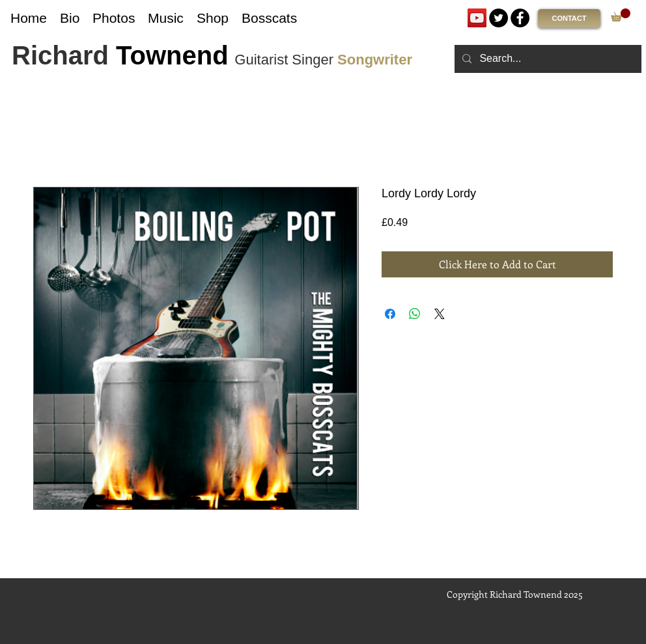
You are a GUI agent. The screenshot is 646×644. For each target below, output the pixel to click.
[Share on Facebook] (390, 314)
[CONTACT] (569, 19)
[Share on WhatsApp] (415, 314)
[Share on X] (440, 314)
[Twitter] (499, 18)
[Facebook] (520, 18)
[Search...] (547, 59)
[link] (621, 15)
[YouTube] (477, 18)
